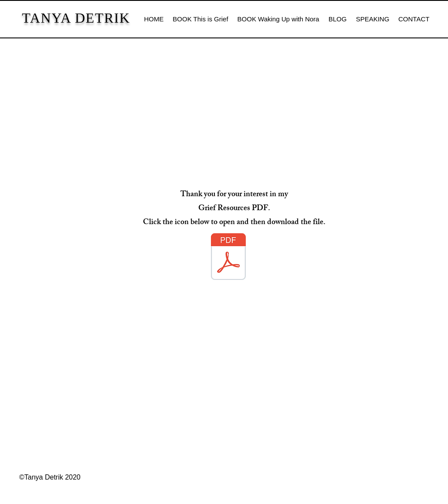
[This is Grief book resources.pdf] (228, 258)
